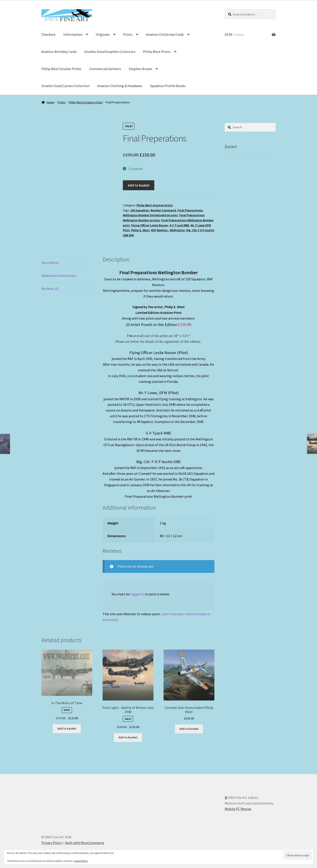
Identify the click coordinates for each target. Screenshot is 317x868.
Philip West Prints (157, 52)
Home (51, 102)
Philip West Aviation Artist (86, 102)
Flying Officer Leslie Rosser (150, 225)
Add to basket (139, 185)
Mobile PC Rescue (238, 809)
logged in (137, 594)
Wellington (177, 230)
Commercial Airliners (105, 69)
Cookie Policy (81, 861)
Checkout (49, 34)
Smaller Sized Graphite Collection (110, 52)
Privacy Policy (52, 843)
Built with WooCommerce (85, 843)
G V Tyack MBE (179, 225)
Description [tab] (50, 263)
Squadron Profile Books (168, 86)
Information (73, 34)
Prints (128, 34)
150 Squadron (140, 210)
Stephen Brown (140, 69)
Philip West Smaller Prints (61, 69)
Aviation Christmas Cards (165, 34)
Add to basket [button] (67, 728)
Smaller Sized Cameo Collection (65, 86)
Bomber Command (163, 210)
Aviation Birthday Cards (59, 52)
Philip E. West (140, 230)
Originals (103, 34)
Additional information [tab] (59, 276)
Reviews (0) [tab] (50, 289)
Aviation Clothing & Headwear (120, 86)
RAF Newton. (160, 230)
